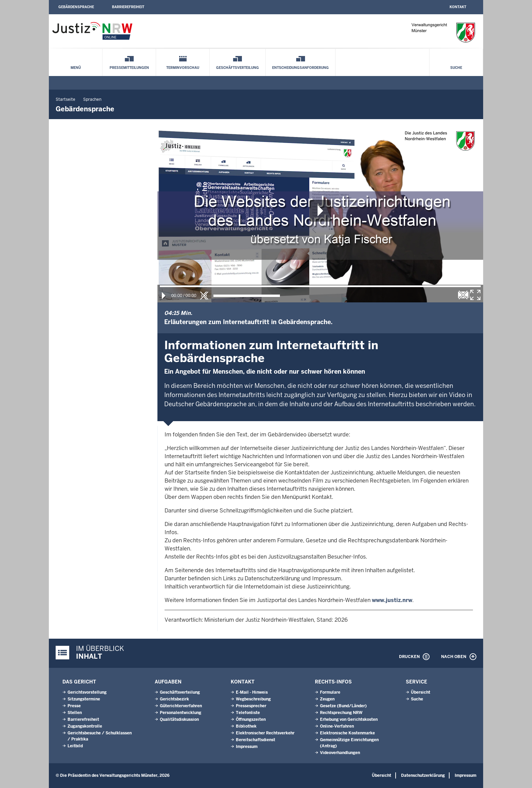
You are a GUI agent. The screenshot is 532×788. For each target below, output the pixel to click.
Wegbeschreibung (253, 699)
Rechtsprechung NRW (341, 713)
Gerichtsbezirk (174, 699)
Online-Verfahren (337, 726)
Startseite (65, 99)
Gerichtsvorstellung (87, 692)
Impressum (247, 747)
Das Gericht (79, 682)
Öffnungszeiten (251, 719)
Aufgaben (168, 682)
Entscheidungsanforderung (300, 68)
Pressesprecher (251, 706)
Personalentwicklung (180, 713)
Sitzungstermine (84, 699)
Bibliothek (246, 726)
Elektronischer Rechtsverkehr (265, 733)
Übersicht (421, 692)
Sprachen (92, 99)
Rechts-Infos (333, 682)
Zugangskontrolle (85, 726)
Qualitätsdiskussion (179, 719)
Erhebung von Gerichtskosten (349, 719)
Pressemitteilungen (129, 68)
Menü (76, 68)
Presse (74, 706)
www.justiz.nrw (392, 600)
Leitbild (75, 746)
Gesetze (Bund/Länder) (343, 706)
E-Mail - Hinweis (252, 692)
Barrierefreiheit (128, 7)
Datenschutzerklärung (423, 775)
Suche (456, 68)
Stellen (75, 713)
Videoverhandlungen (340, 753)
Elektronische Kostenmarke (347, 733)
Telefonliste (248, 713)
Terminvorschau (183, 68)
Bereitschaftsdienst (255, 740)
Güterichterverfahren (181, 706)
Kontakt (458, 7)
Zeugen (327, 699)
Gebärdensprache (76, 7)
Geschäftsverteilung (237, 68)
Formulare (330, 692)
